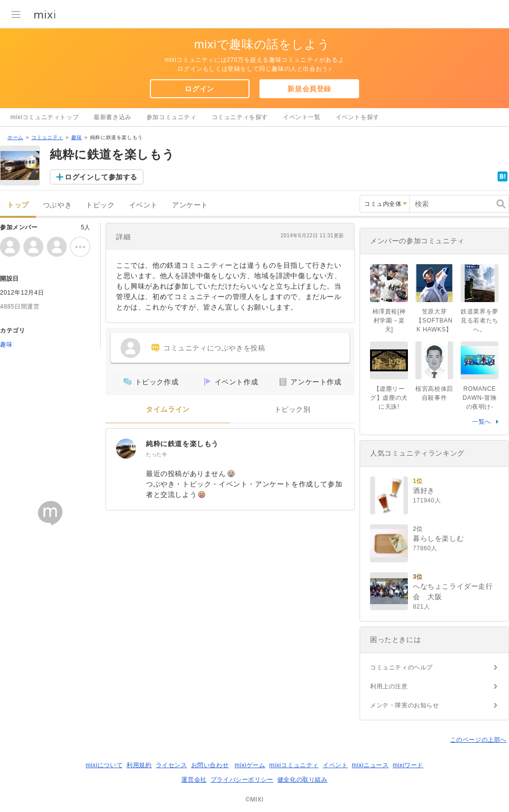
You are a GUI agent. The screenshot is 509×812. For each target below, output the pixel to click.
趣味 (76, 137)
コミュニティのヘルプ (401, 667)
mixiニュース (370, 765)
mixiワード (408, 765)
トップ (18, 205)
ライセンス (172, 765)
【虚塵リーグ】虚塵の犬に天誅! (389, 398)
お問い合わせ (210, 765)
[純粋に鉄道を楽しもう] (126, 449)
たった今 (156, 454)
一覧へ (482, 422)
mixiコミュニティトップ (45, 117)
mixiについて (104, 765)
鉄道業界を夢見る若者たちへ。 (480, 321)
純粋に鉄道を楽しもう (182, 444)
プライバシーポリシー (242, 780)
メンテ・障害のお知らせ (405, 705)
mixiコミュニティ (294, 765)
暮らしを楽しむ (438, 538)
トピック (100, 205)
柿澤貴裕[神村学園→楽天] (389, 321)
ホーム (15, 137)
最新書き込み (113, 117)
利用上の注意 (389, 686)
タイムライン (168, 409)
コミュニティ (47, 137)
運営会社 (194, 780)
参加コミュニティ (172, 117)
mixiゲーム (250, 765)
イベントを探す (358, 117)
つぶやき (57, 205)
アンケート (190, 205)
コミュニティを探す (240, 117)
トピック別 (293, 409)
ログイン (199, 89)
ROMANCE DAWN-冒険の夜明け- (480, 398)
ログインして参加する (101, 177)
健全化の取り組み (303, 780)
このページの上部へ (478, 740)
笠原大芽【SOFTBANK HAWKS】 (434, 321)
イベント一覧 (302, 117)
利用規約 (139, 765)
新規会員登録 (309, 89)
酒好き (424, 490)
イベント (143, 205)
